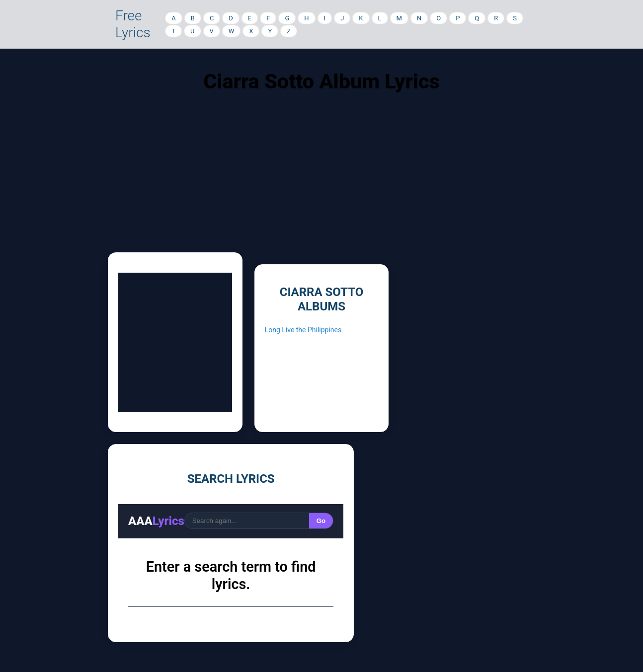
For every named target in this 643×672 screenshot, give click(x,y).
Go (321, 521)
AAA (156, 521)
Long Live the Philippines (303, 330)
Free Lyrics (133, 24)
